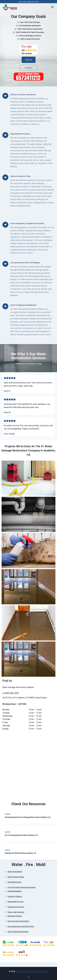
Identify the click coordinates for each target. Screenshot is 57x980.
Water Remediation (15, 872)
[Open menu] (52, 7)
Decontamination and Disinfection (21, 927)
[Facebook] (29, 977)
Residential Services (16, 902)
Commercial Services (16, 907)
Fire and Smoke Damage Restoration (22, 887)
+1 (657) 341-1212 (11, 693)
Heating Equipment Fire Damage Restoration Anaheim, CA (28, 817)
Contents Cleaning (15, 897)
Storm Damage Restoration (18, 932)
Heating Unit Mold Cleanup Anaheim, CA (21, 853)
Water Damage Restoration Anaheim (32, 971)
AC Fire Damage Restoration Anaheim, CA (21, 835)
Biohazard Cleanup (15, 916)
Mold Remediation (15, 891)
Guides (7, 814)
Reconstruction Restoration (18, 921)
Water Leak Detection (16, 912)
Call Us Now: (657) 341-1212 (28, 2)
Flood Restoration (14, 882)
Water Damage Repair (16, 877)
